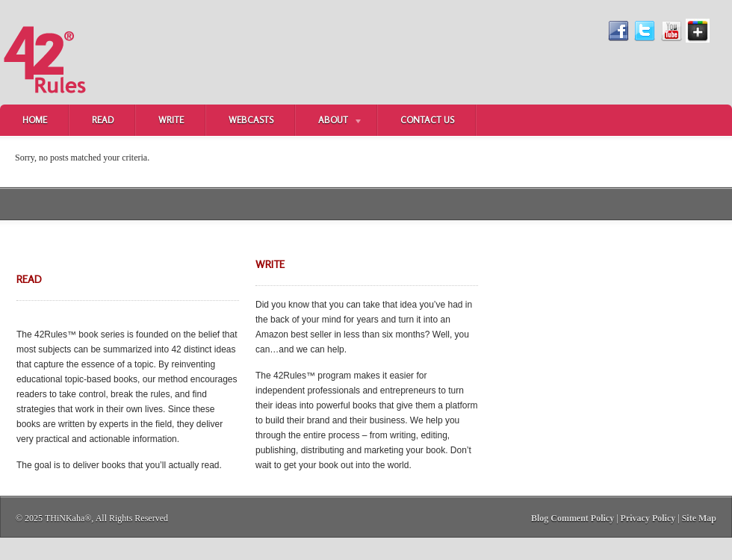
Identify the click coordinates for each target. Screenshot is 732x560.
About (329, 122)
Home (35, 120)
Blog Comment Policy (573, 518)
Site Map (699, 518)
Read (103, 120)
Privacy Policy (648, 518)
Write (171, 120)
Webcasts (251, 120)
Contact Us (427, 120)
